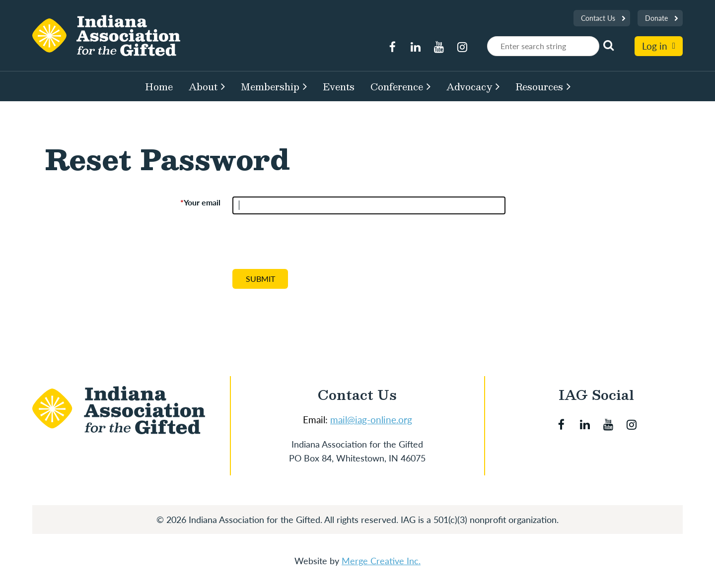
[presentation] (308, 246)
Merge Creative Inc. (381, 561)
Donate (656, 18)
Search (609, 45)
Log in (655, 46)
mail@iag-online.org (371, 420)
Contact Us (598, 18)
